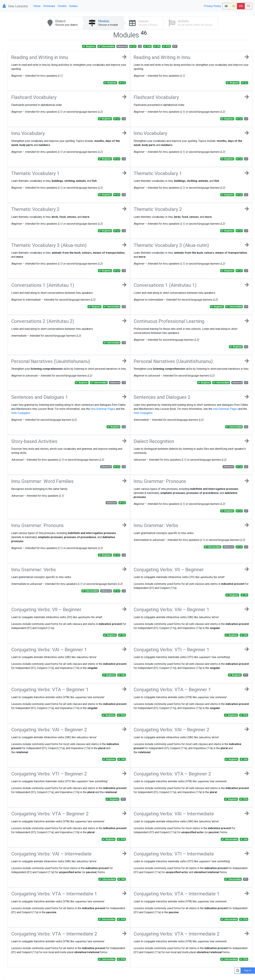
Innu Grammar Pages (103, 409)
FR (248, 6)
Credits (62, 6)
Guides (73, 6)
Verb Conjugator (21, 413)
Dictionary (49, 6)
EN (241, 6)
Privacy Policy (212, 6)
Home (37, 6)
